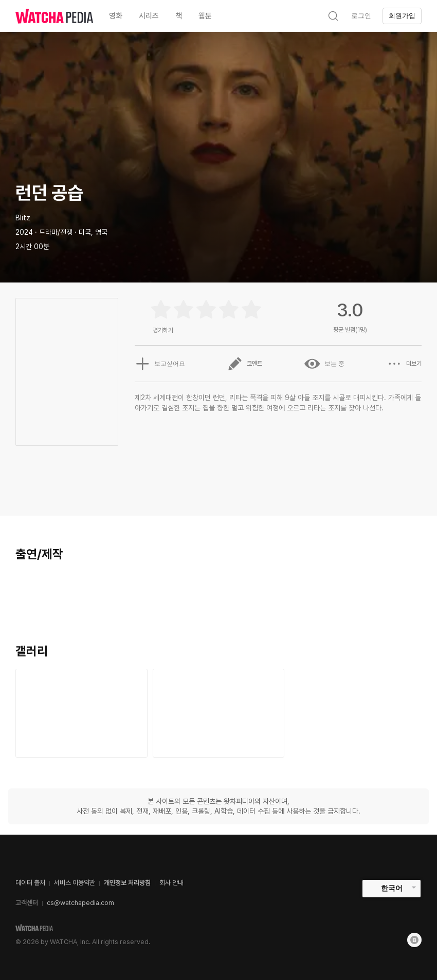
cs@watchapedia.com (80, 903)
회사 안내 (171, 883)
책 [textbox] (179, 16)
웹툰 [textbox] (205, 16)
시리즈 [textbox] (149, 16)
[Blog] (414, 940)
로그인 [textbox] (361, 16)
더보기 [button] (404, 364)
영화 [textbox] (116, 16)
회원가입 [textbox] (402, 16)
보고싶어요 (160, 364)
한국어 (392, 888)
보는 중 (325, 364)
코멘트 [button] (245, 364)
